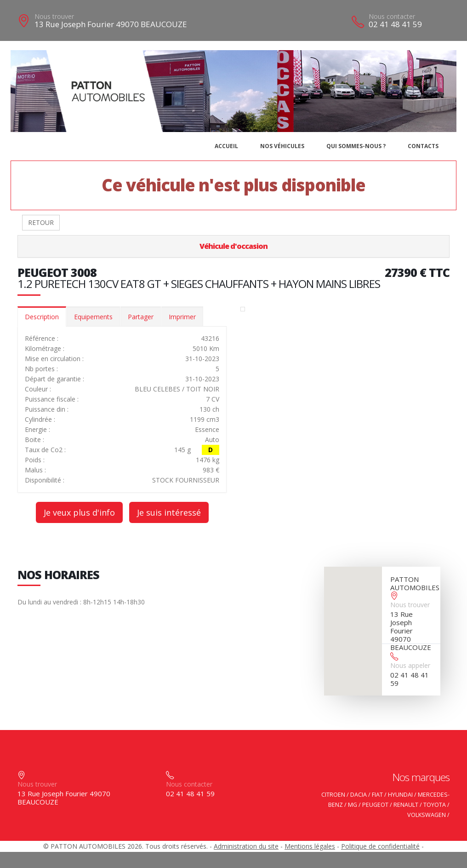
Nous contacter (392, 16)
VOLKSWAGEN (427, 815)
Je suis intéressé (169, 512)
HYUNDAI (400, 795)
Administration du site (246, 846)
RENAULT (406, 805)
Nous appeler (410, 665)
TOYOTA (435, 805)
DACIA (359, 795)
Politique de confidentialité (380, 846)
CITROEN (333, 795)
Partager (141, 317)
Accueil (226, 146)
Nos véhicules (282, 146)
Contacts (423, 146)
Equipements (93, 317)
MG (353, 805)
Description (42, 317)
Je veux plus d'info (79, 512)
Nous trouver (54, 16)
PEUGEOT (375, 805)
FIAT (377, 795)
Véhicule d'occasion (233, 246)
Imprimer (182, 317)
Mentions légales (310, 846)
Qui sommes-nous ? (356, 146)
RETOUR (41, 222)
